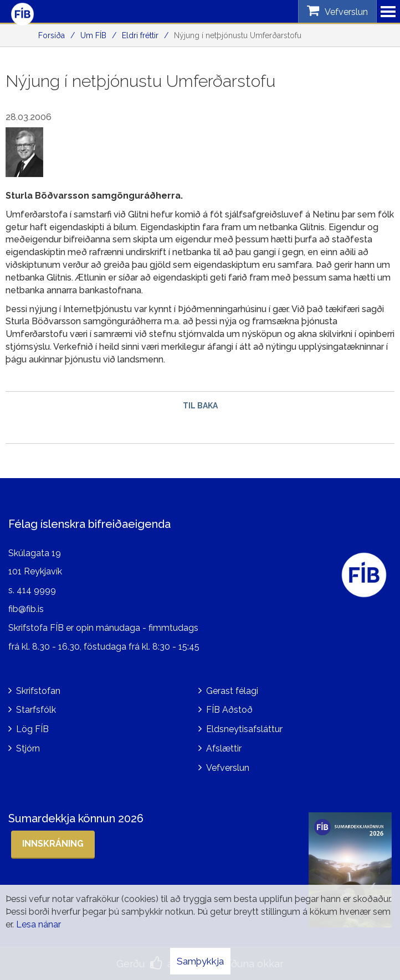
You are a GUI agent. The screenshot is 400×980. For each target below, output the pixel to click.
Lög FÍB (32, 729)
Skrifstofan (38, 691)
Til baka (200, 406)
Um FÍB (93, 35)
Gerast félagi (232, 691)
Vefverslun (228, 768)
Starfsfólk (36, 710)
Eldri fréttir (140, 35)
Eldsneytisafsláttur (244, 729)
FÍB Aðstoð (229, 710)
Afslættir (224, 748)
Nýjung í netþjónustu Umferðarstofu (238, 35)
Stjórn (28, 748)
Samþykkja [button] (200, 961)
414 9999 (36, 590)
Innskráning (53, 844)
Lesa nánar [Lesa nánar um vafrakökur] (39, 924)
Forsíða (52, 35)
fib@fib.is (26, 609)
